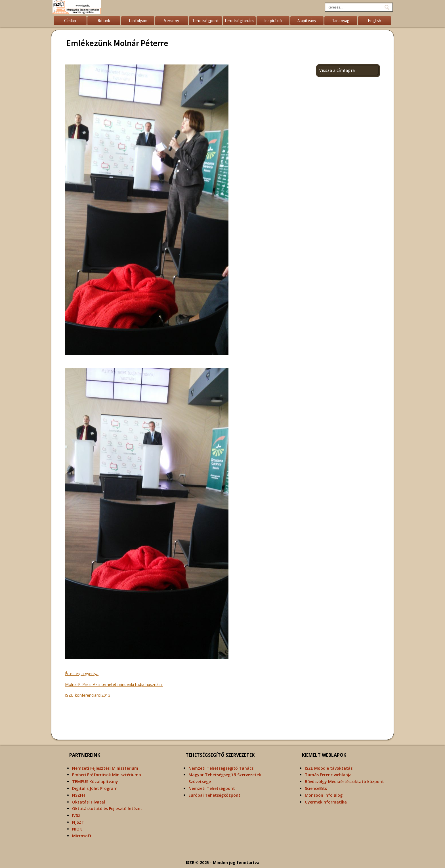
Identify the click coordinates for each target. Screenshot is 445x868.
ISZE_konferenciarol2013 (88, 695)
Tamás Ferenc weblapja (328, 775)
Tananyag (341, 21)
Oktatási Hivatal (89, 802)
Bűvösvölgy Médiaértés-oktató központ (344, 782)
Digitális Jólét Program (95, 788)
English (374, 21)
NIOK (77, 829)
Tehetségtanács (239, 21)
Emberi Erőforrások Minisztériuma (107, 775)
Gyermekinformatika (326, 802)
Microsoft (82, 836)
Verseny (172, 21)
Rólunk (104, 21)
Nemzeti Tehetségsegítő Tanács (221, 768)
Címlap (70, 21)
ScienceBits (316, 788)
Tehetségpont (205, 21)
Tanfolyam (138, 21)
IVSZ (76, 815)
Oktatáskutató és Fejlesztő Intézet (107, 808)
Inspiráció (273, 21)
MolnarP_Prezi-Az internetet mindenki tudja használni (114, 684)
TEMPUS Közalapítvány (95, 782)
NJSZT (78, 822)
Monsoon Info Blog (324, 795)
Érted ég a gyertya (82, 674)
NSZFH (78, 795)
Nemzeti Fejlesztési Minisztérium (105, 768)
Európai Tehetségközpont (214, 795)
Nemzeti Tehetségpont (212, 788)
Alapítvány (307, 21)
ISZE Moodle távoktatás (329, 768)
